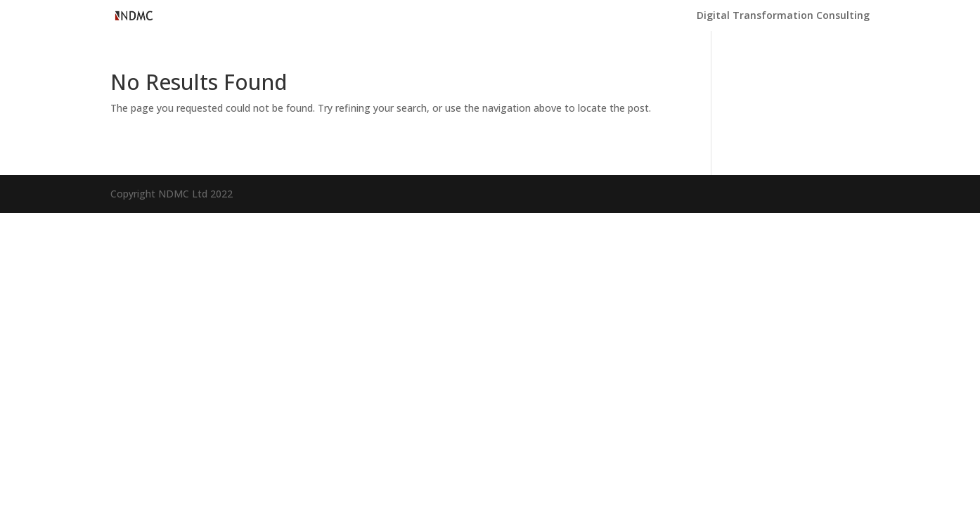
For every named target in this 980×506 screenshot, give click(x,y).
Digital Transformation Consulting (783, 16)
